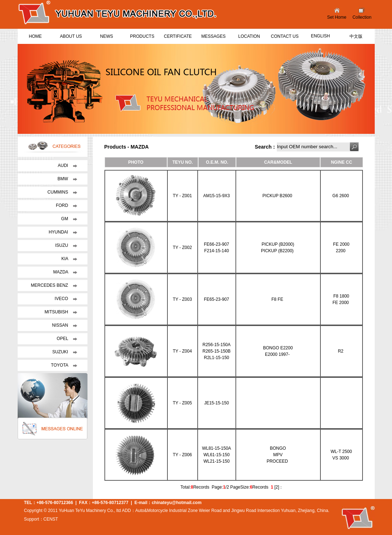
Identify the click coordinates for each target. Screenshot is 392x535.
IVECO (62, 299)
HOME (35, 36)
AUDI (63, 166)
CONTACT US (285, 36)
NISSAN (60, 325)
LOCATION (249, 36)
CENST (51, 519)
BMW (64, 179)
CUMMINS (58, 192)
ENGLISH (321, 36)
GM (65, 219)
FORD (62, 205)
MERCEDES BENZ (50, 285)
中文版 (356, 36)
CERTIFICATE (178, 36)
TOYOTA (60, 365)
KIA (65, 259)
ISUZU (62, 245)
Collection (362, 17)
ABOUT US (71, 36)
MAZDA (61, 272)
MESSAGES (213, 36)
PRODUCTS (142, 36)
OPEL (63, 339)
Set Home (337, 17)
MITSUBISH (57, 312)
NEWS (107, 36)
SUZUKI (61, 352)
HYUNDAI (59, 232)
